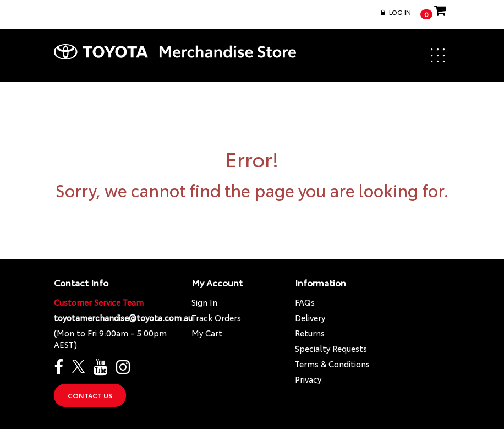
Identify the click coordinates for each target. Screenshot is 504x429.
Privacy (308, 379)
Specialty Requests (331, 348)
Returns (310, 333)
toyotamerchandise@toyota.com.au (123, 317)
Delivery (310, 317)
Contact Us (90, 395)
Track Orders (216, 317)
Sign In (204, 302)
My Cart (207, 333)
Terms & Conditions (332, 364)
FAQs (305, 302)
